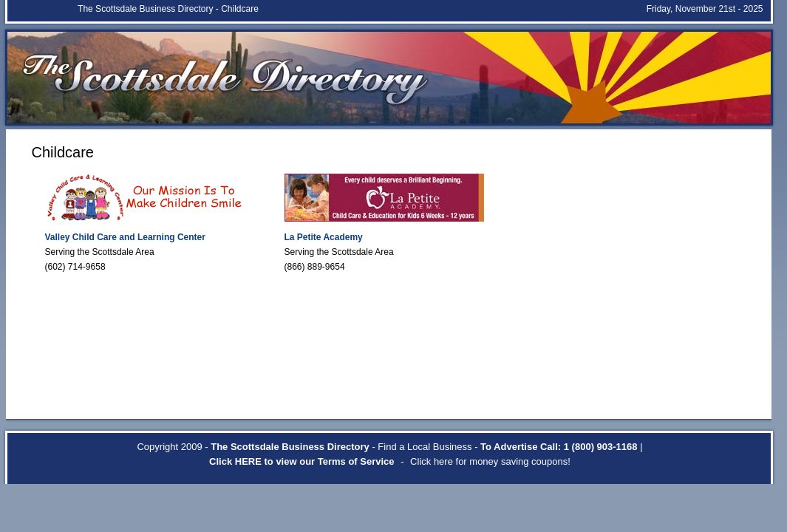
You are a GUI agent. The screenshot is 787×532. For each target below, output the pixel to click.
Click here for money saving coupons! (490, 461)
